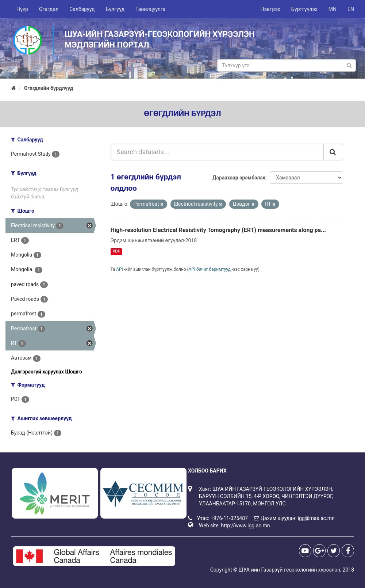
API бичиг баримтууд (210, 269)
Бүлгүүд (115, 9)
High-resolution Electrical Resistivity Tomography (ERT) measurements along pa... (218, 230)
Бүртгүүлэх (304, 9)
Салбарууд (82, 9)
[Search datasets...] (217, 152)
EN (351, 9)
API (120, 269)
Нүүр (22, 9)
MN (333, 9)
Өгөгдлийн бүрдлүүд (49, 88)
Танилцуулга (150, 9)
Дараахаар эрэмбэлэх (239, 178)
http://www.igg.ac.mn (245, 526)
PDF (116, 251)
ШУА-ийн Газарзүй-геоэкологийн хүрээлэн (289, 570)
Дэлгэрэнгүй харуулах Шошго (47, 372)
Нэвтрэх (270, 9)
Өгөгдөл (49, 9)
